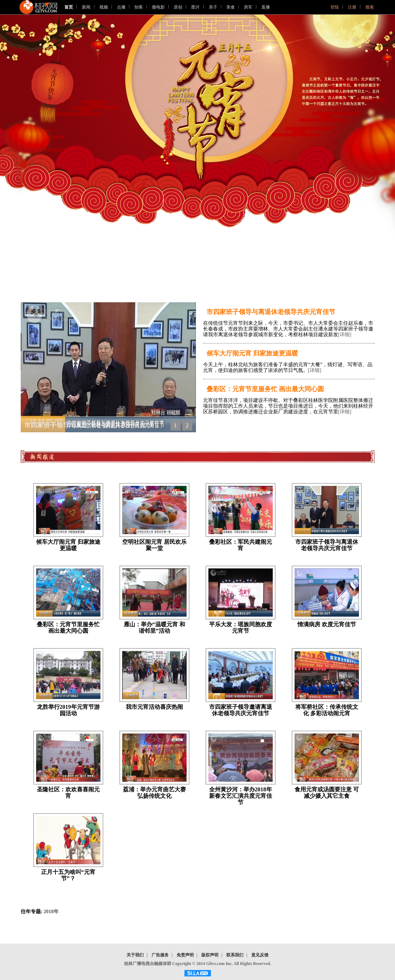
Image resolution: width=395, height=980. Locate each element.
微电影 (158, 7)
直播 (266, 7)
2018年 (51, 912)
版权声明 (210, 955)
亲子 (213, 7)
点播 (121, 7)
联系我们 (235, 955)
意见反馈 (260, 955)
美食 (231, 7)
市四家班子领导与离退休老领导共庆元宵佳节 (271, 312)
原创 (178, 7)
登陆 (335, 7)
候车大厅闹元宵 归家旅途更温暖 (253, 353)
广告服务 (160, 955)
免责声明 (185, 955)
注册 (352, 7)
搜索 (370, 7)
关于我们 (135, 955)
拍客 (139, 7)
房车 (248, 7)
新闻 (86, 7)
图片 (196, 7)
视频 (104, 7)
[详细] (345, 335)
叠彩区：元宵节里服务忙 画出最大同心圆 (265, 389)
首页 (69, 7)
